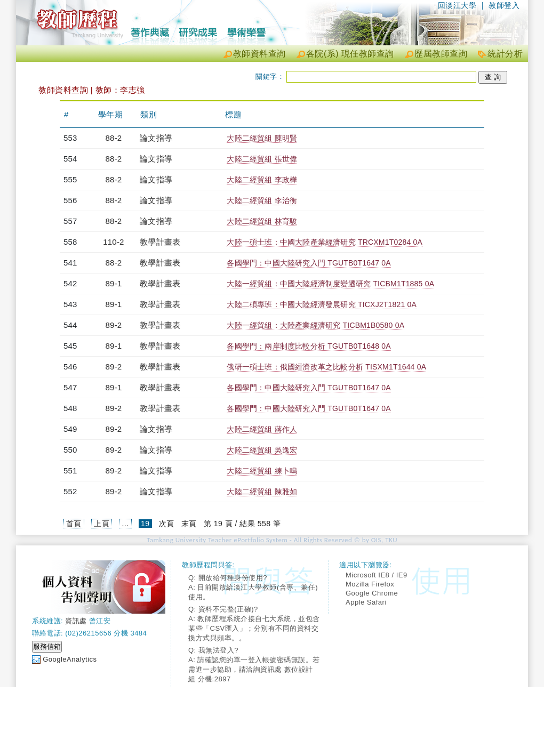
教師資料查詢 (259, 54)
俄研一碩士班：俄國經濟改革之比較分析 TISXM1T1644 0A (326, 367)
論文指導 (156, 138)
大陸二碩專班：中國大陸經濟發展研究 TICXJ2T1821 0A (322, 304)
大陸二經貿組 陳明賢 (262, 138)
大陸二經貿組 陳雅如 (262, 492)
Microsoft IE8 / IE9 (377, 575)
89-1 (114, 283)
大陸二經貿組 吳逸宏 (262, 450)
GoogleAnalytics (70, 659)
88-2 (114, 138)
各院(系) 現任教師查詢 (350, 54)
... (125, 524)
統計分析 (505, 54)
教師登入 (504, 5)
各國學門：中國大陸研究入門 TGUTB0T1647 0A (309, 263)
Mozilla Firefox (370, 584)
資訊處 (76, 621)
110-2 (113, 242)
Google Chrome (372, 593)
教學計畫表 (160, 242)
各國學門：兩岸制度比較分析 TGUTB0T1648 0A (309, 346)
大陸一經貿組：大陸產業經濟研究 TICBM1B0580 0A (315, 325)
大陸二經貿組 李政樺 (262, 180)
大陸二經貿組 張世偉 (262, 159)
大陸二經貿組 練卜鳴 (262, 471)
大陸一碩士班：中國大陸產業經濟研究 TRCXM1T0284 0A (325, 242)
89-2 (114, 325)
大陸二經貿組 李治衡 (262, 200)
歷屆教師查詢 (441, 54)
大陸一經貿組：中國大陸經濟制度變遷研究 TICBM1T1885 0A (330, 284)
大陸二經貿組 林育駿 (262, 221)
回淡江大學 (457, 5)
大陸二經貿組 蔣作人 (262, 429)
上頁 (102, 524)
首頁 (74, 524)
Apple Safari (366, 602)
